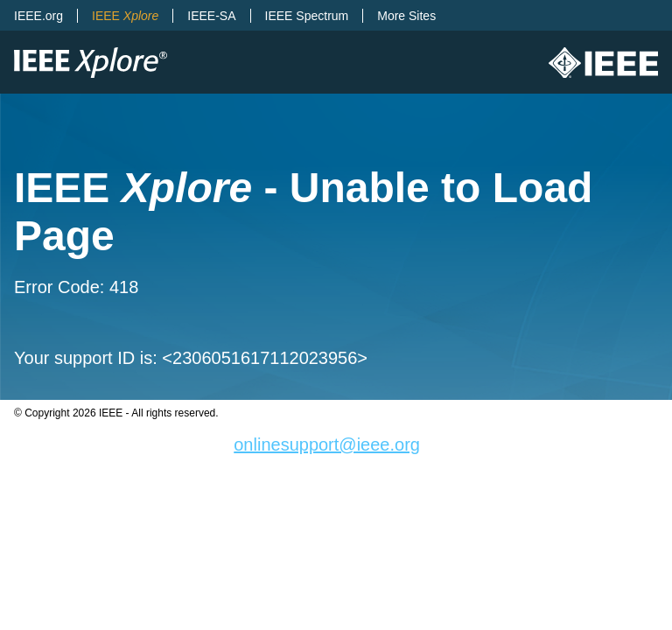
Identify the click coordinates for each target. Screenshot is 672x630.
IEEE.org (38, 16)
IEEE (125, 16)
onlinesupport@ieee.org (327, 444)
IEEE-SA (211, 16)
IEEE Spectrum (307, 16)
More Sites (406, 16)
